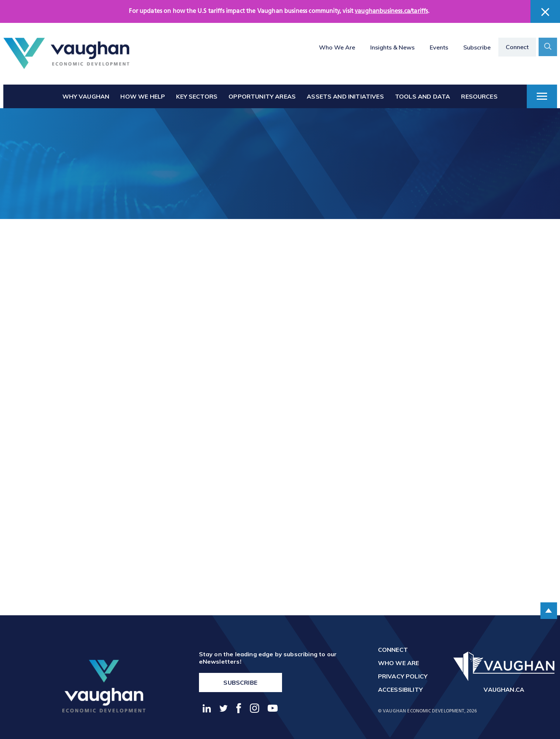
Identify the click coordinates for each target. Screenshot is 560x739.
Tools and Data (422, 96)
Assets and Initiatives (345, 96)
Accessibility (400, 690)
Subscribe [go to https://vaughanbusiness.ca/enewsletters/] (240, 682)
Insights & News (392, 47)
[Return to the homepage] (66, 54)
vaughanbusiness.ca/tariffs (391, 11)
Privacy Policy (403, 676)
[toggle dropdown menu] (542, 96)
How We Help (143, 96)
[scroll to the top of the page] (549, 611)
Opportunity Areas (262, 96)
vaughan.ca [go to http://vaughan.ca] (504, 690)
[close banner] (545, 12)
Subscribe (477, 47)
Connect (517, 47)
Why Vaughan (86, 96)
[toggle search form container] (548, 47)
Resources (479, 96)
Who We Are (337, 47)
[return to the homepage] (104, 686)
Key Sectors (197, 96)
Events (439, 47)
